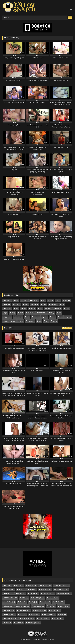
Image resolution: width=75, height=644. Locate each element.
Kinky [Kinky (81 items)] (23, 602)
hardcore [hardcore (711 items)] (31, 313)
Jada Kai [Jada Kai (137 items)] (54, 598)
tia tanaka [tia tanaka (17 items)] (58, 619)
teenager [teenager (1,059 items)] (31, 321)
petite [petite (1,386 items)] (45, 317)
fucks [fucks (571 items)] (67, 309)
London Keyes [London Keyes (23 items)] (23, 606)
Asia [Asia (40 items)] (22, 590)
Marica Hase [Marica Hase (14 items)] (40, 610)
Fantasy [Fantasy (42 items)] (34, 594)
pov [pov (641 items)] (61, 317)
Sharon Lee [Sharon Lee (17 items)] (44, 619)
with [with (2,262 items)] (47, 321)
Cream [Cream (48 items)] (9, 594)
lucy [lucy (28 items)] (52, 606)
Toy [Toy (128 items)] (8, 623)
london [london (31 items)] (9, 606)
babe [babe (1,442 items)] (52, 300)
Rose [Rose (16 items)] (63, 614)
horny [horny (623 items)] (52, 313)
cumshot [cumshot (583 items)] (8, 309)
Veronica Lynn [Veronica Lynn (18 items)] (34, 623)
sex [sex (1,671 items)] (6, 321)
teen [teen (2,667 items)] (22, 321)
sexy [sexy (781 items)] (14, 321)
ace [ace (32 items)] (8, 585)
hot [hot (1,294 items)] (60, 313)
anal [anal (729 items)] (17, 300)
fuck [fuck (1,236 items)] (41, 309)
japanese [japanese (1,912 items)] (8, 317)
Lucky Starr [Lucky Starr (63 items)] (39, 606)
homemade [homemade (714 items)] (42, 313)
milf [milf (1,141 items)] (28, 317)
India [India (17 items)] (25, 598)
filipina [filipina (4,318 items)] (33, 309)
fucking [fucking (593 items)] (58, 309)
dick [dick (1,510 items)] (25, 309)
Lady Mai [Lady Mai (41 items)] (46, 602)
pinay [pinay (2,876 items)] (53, 317)
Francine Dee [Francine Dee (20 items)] (49, 594)
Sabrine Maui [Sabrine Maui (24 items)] (11, 619)
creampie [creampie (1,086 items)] (54, 304)
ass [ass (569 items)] (44, 300)
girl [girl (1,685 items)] (6, 313)
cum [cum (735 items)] (63, 304)
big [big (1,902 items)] (59, 300)
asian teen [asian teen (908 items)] (35, 300)
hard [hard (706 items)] (22, 313)
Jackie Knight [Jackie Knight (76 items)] (39, 598)
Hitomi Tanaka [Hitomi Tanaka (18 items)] (11, 598)
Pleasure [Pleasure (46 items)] (35, 614)
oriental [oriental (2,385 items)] (36, 317)
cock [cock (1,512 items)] (44, 304)
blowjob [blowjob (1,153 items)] (17, 304)
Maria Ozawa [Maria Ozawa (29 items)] (24, 610)
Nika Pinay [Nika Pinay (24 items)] (10, 614)
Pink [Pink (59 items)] (23, 614)
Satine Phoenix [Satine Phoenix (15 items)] (28, 619)
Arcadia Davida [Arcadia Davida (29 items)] (62, 585)
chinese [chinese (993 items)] (36, 304)
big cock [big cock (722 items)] (68, 300)
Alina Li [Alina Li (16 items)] (19, 585)
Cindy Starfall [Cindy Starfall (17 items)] (62, 590)
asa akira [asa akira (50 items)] (10, 590)
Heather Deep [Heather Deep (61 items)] (65, 594)
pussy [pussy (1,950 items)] (69, 317)
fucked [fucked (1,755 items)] (49, 309)
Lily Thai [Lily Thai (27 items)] (59, 602)
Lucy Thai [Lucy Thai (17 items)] (64, 606)
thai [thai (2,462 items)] (40, 321)
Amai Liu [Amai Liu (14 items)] (32, 585)
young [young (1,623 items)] (55, 321)
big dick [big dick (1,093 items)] (8, 304)
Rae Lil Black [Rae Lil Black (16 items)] (49, 614)
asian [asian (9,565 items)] (25, 300)
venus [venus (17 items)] (19, 623)
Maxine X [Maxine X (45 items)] (55, 610)
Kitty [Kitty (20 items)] (34, 602)
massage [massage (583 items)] (19, 317)
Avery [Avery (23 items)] (33, 590)
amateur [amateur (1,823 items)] (8, 300)
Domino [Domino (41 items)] (21, 594)
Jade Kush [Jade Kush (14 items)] (10, 602)
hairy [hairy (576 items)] (14, 313)
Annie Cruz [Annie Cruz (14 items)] (46, 585)
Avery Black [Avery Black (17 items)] (46, 590)
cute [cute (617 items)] (17, 309)
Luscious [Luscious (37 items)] (9, 610)
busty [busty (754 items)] (26, 304)
